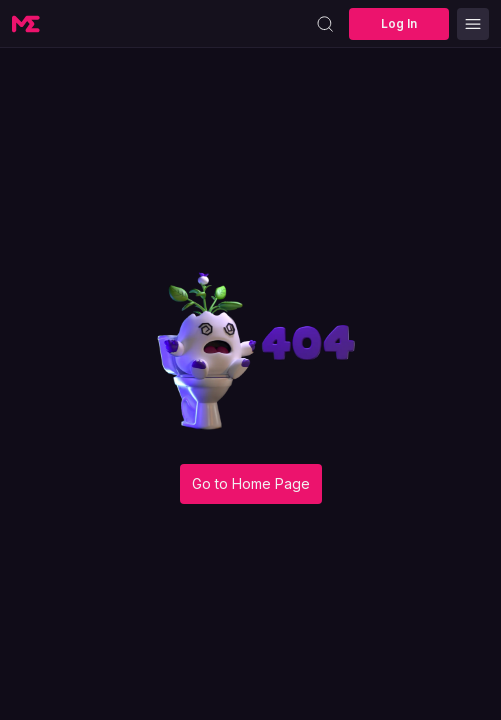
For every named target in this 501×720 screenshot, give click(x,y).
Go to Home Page (251, 483)
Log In (399, 23)
